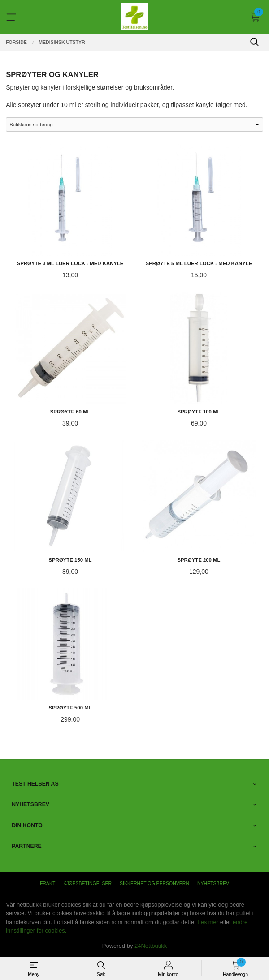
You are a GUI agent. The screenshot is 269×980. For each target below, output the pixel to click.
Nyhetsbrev (213, 883)
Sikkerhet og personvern (154, 883)
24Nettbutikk (151, 946)
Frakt (48, 883)
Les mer (208, 922)
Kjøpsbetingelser (87, 883)
